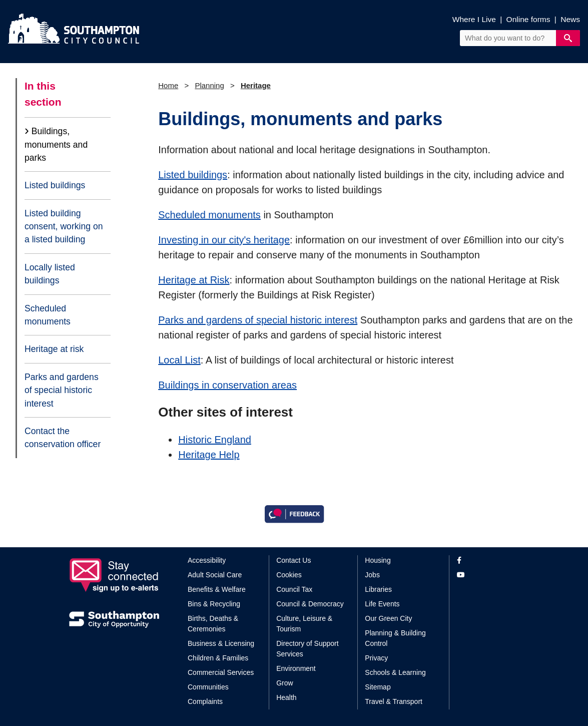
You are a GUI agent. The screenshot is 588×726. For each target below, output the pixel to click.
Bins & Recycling (214, 604)
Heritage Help (209, 455)
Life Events (382, 604)
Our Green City (388, 618)
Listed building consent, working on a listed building (64, 227)
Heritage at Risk (194, 280)
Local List (179, 360)
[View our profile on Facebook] (488, 561)
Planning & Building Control (395, 638)
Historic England (215, 440)
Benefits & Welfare (217, 589)
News (570, 19)
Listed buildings (55, 185)
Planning (209, 85)
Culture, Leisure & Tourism (304, 624)
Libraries (378, 589)
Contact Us (293, 560)
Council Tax (294, 589)
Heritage (256, 85)
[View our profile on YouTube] (488, 575)
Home (168, 85)
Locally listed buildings (50, 274)
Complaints (205, 701)
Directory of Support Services (308, 649)
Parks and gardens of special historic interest (62, 390)
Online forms (528, 19)
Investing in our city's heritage (224, 240)
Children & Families (218, 658)
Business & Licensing (221, 643)
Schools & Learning (395, 672)
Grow (284, 683)
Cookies (289, 575)
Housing (378, 560)
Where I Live (474, 19)
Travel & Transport (394, 701)
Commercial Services (221, 672)
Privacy (376, 658)
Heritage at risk (54, 349)
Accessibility (207, 560)
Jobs (372, 575)
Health (286, 697)
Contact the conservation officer (63, 438)
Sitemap (378, 687)
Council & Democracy (310, 604)
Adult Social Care (215, 575)
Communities (208, 687)
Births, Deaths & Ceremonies (213, 624)
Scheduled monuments (48, 315)
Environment (296, 668)
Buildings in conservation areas (227, 385)
